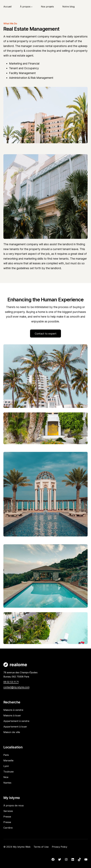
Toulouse (9, 772)
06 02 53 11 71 (11, 682)
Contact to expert (46, 334)
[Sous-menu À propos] (32, 7)
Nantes (7, 783)
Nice (6, 777)
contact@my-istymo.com (16, 687)
